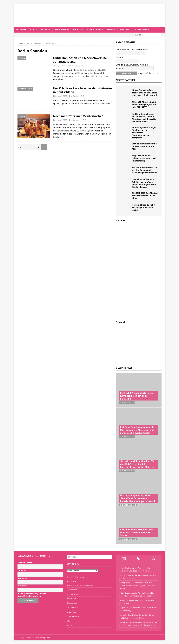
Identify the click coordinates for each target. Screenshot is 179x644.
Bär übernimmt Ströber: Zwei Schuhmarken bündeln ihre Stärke (136, 533)
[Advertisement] (137, 345)
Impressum (72, 599)
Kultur (79, 30)
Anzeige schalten (74, 594)
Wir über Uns (72, 608)
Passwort (120, 57)
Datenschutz (72, 603)
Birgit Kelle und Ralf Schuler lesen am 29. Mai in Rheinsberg (144, 158)
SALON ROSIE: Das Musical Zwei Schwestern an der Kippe (145, 196)
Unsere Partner (73, 616)
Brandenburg (63, 30)
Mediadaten (72, 590)
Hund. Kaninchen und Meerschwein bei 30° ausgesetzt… (80, 60)
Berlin (34, 30)
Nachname (22, 578)
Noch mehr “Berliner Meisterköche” (78, 116)
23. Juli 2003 (60, 66)
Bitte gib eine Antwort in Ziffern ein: (132, 65)
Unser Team (72, 612)
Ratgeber (128, 30)
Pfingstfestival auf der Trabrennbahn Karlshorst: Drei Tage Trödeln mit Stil (145, 93)
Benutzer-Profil (73, 582)
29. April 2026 (127, 505)
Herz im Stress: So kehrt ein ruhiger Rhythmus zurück (144, 208)
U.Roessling (76, 120)
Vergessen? (143, 73)
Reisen (113, 30)
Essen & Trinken (97, 30)
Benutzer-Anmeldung (76, 577)
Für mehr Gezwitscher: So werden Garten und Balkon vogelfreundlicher (144, 170)
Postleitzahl (23, 586)
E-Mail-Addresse (25, 562)
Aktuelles (21, 30)
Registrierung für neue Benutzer (80, 585)
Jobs (68, 621)
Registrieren (155, 73)
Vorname (22, 570)
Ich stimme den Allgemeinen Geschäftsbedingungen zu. (32, 595)
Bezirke (46, 30)
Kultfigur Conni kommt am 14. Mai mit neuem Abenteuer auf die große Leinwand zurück (144, 118)
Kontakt (70, 625)
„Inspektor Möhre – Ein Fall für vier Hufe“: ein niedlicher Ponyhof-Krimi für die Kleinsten (144, 183)
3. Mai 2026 (126, 471)
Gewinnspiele (146, 30)
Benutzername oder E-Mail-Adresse (132, 49)
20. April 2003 (61, 96)
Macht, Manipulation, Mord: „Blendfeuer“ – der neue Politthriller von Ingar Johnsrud (138, 498)
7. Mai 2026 (126, 403)
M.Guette (73, 66)
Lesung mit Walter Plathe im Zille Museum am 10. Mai (144, 146)
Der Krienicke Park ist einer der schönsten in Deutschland (83, 90)
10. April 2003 (61, 120)
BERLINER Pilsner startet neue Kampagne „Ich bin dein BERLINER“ (144, 105)
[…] (59, 137)
